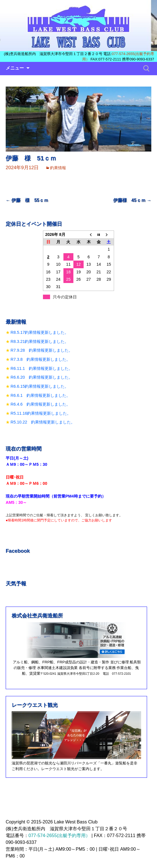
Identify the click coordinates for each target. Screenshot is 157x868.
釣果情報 (58, 168)
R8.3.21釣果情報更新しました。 (40, 341)
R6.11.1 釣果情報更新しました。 (42, 368)
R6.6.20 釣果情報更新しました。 (42, 377)
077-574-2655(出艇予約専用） (59, 835)
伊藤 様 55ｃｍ (27, 200)
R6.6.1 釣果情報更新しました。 (40, 395)
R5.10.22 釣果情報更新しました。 (43, 422)
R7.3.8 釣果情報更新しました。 (40, 359)
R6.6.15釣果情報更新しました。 (40, 386)
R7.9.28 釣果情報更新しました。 (42, 350)
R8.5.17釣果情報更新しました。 (40, 332)
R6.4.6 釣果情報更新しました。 (40, 404)
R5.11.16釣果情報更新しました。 (41, 413)
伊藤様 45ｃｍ (132, 200)
